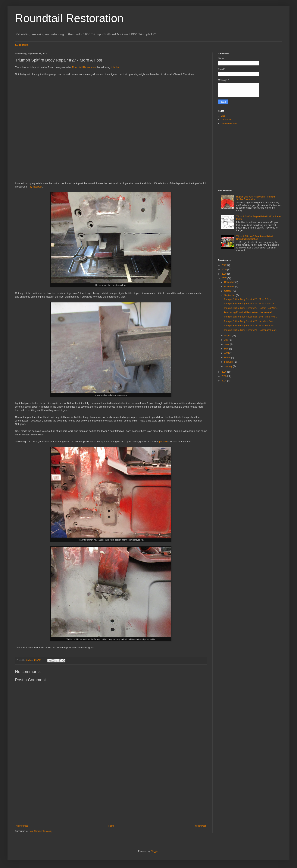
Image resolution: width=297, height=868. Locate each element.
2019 (224, 270)
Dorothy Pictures (229, 124)
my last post (35, 187)
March (228, 358)
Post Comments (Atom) (41, 831)
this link (115, 67)
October (229, 291)
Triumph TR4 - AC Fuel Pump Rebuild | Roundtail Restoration (256, 238)
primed (163, 442)
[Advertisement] (111, 794)
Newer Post (22, 826)
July (227, 340)
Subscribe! (22, 45)
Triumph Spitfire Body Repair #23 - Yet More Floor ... (250, 321)
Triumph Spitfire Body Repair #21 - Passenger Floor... (250, 330)
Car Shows (226, 120)
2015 (224, 376)
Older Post (200, 826)
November (230, 287)
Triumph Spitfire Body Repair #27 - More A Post (247, 299)
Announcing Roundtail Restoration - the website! (248, 312)
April (227, 353)
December (230, 282)
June (227, 344)
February (229, 362)
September (230, 295)
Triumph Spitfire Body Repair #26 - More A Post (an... (250, 304)
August (228, 336)
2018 (224, 274)
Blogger (154, 851)
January (229, 366)
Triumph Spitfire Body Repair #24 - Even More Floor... (251, 317)
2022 (224, 265)
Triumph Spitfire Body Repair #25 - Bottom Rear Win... (251, 308)
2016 (224, 372)
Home (111, 826)
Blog (223, 116)
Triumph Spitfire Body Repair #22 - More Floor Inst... (250, 326)
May (227, 349)
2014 (224, 381)
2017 (224, 278)
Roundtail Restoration (69, 18)
